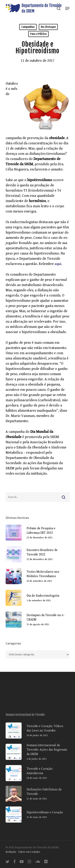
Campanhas (28, 27)
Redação (11, 852)
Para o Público (38, 34)
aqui (58, 264)
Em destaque (48, 27)
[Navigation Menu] (67, 8)
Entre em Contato (29, 852)
